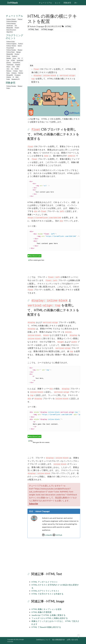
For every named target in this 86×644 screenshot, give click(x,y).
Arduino (14, 73)
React (8, 67)
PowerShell (10, 48)
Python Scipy (11, 42)
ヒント (58, 2)
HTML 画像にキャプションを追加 (46, 609)
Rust (21, 71)
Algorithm (10, 32)
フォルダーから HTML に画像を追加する (50, 618)
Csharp (15, 71)
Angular (18, 65)
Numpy (20, 50)
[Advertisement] (15, 120)
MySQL (21, 73)
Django (19, 52)
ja (76, 2)
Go (12, 69)
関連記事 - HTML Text (47, 574)
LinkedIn (47, 535)
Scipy (8, 88)
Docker (17, 54)
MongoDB (10, 75)
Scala (8, 79)
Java (8, 69)
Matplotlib (10, 28)
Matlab (9, 58)
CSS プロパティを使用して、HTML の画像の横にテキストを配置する (53, 134)
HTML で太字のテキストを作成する (47, 594)
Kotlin (17, 69)
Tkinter (20, 19)
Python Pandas (11, 50)
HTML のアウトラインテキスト (45, 591)
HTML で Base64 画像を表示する (46, 627)
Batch (20, 46)
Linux (14, 58)
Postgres (18, 75)
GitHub (57, 535)
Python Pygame (11, 44)
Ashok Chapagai (37, 26)
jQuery (9, 62)
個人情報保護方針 (59, 640)
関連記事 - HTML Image (48, 601)
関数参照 (67, 2)
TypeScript (10, 65)
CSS (13, 67)
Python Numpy (11, 23)
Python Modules (12, 21)
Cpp (8, 60)
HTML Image (47, 29)
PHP (18, 67)
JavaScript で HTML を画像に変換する (48, 615)
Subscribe (33, 504)
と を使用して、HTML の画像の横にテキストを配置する (54, 79)
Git (16, 26)
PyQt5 (17, 28)
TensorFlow (16, 62)
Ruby (8, 73)
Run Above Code (34, 256)
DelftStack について (43, 640)
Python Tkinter (11, 46)
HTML (13, 60)
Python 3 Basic (11, 19)
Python (21, 44)
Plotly (8, 56)
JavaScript (10, 26)
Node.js (9, 71)
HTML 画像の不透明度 (41, 612)
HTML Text (33, 29)
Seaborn (15, 56)
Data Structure (11, 30)
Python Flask (11, 52)
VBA (17, 77)
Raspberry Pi (16, 79)
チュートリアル (45, 2)
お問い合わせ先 (72, 640)
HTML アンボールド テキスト (45, 582)
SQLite (9, 77)
